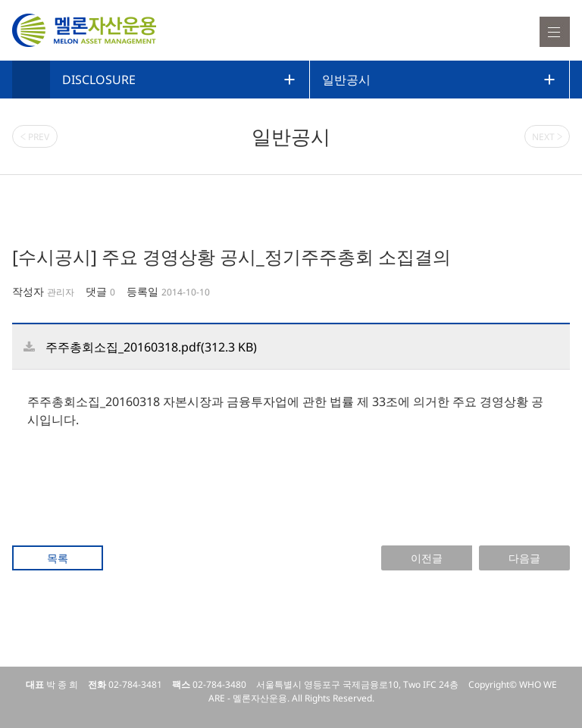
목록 (58, 558)
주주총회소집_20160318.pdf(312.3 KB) (151, 347)
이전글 (427, 558)
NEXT (548, 136)
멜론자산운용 (84, 30)
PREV (35, 136)
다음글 (524, 558)
